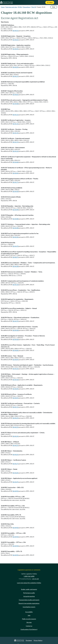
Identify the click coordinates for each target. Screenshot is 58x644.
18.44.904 (15, 546)
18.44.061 (15, 95)
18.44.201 (15, 67)
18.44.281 (15, 473)
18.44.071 (15, 257)
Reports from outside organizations (29, 603)
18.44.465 (15, 173)
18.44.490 (15, 210)
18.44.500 (15, 266)
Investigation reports (29, 607)
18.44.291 (15, 482)
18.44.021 (15, 40)
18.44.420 (15, 339)
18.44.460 (15, 162)
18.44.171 (15, 182)
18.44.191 (15, 321)
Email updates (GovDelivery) (29, 629)
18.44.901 (15, 491)
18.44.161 (15, 151)
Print (54, 7)
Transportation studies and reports (29, 600)
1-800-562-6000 (29, 576)
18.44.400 (15, 104)
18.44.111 (15, 407)
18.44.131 (15, 124)
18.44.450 (15, 191)
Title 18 (33, 7)
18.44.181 (15, 237)
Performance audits (29, 593)
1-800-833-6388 (35, 579)
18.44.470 (15, 246)
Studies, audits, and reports (29, 589)
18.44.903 (15, 537)
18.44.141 (15, 133)
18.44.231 (15, 427)
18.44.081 (15, 350)
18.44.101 (15, 369)
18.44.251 (15, 445)
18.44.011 (15, 31)
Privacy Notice (38, 640)
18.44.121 (15, 115)
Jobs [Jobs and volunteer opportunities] (29, 615)
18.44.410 (15, 380)
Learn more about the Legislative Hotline (29, 583)
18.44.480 (15, 219)
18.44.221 (15, 418)
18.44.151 (15, 142)
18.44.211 (15, 76)
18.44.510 (15, 285)
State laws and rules (11, 7)
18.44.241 (15, 436)
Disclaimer (29, 640)
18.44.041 (15, 389)
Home (3, 7)
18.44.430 (15, 330)
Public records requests (29, 619)
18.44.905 (15, 555)
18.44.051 (15, 398)
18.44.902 (15, 528)
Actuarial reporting (29, 596)
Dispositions (27, 7)
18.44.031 (15, 49)
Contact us (29, 626)
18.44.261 (15, 455)
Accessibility (29, 612)
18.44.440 (15, 228)
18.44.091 (15, 360)
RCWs (20, 7)
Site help (29, 622)
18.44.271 (15, 464)
